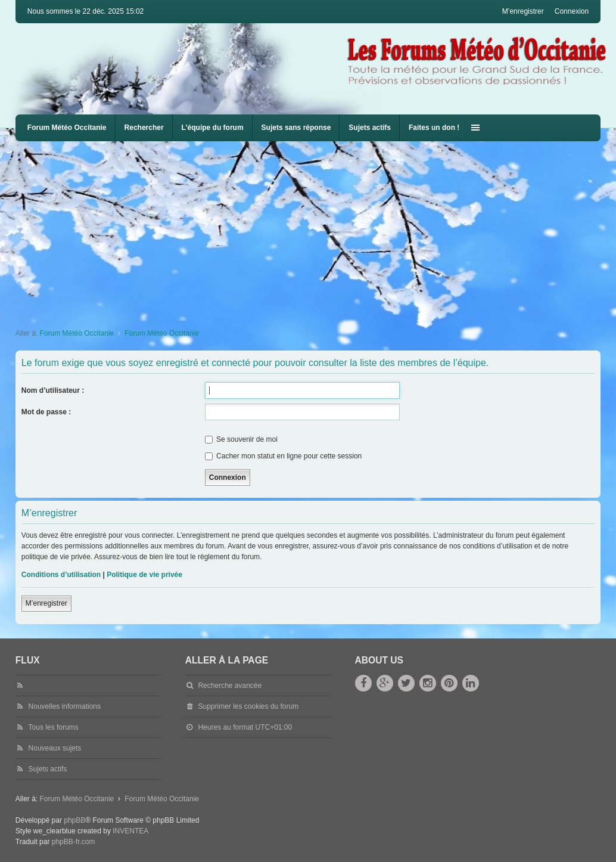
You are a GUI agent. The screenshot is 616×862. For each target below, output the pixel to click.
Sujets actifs (370, 128)
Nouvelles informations (65, 706)
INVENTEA (130, 831)
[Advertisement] (316, 231)
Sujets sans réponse (296, 128)
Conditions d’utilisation (61, 575)
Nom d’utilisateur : (53, 390)
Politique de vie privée (144, 575)
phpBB (74, 820)
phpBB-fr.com (74, 842)
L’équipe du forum (213, 128)
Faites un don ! (434, 128)
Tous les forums (54, 727)
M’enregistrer (46, 603)
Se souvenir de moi (241, 439)
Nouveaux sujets (55, 748)
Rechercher (144, 128)
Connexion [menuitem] (572, 11)
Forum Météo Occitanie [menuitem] (67, 128)
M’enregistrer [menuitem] (523, 11)
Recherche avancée (230, 686)
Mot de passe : (46, 412)
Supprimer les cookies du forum (248, 706)
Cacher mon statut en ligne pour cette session (283, 456)
